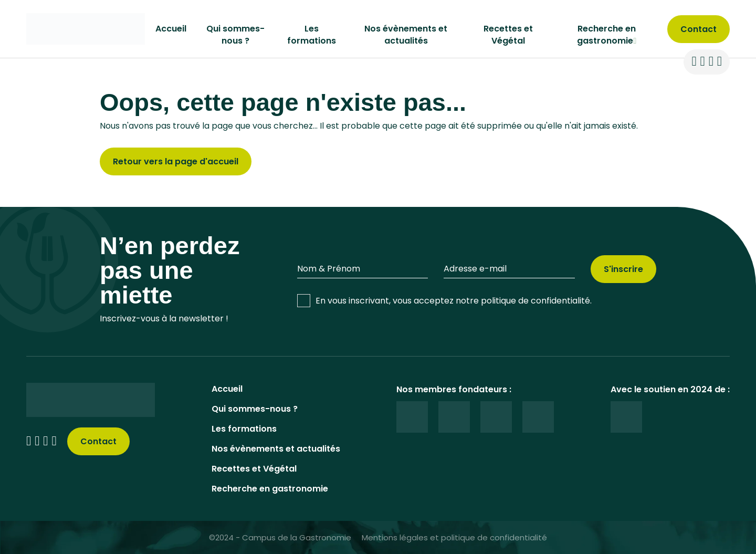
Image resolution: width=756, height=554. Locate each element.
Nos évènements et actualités (406, 35)
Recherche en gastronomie (270, 489)
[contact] (699, 29)
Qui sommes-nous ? (235, 35)
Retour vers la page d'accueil (176, 161)
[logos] (412, 417)
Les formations (312, 35)
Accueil (171, 29)
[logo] (86, 28)
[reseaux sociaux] (694, 62)
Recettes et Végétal (508, 35)
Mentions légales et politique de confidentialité (454, 537)
